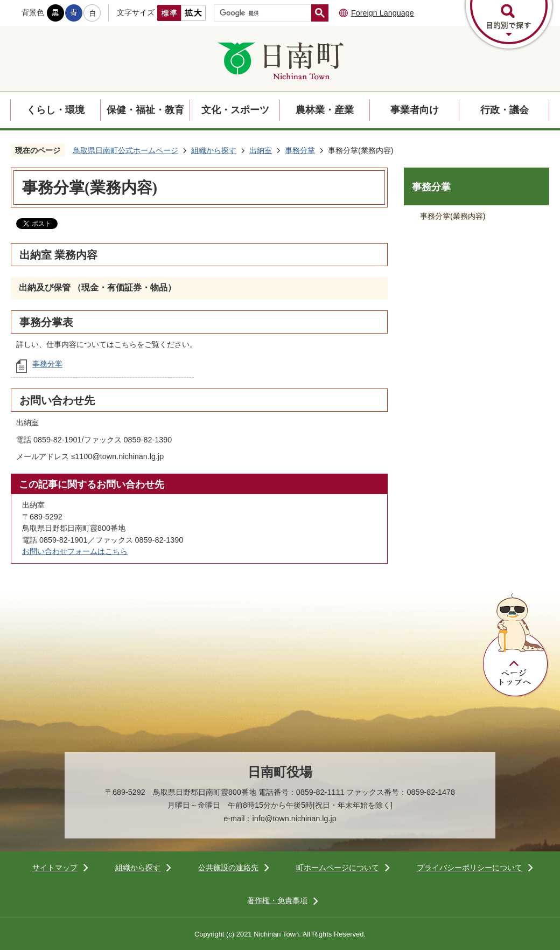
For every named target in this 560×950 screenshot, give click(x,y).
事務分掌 (300, 150)
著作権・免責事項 (277, 900)
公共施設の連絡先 (228, 868)
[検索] (265, 13)
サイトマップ (55, 868)
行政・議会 (505, 110)
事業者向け (415, 110)
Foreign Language (383, 13)
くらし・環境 (55, 110)
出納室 (261, 150)
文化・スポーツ (235, 110)
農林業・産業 (325, 110)
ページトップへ (516, 646)
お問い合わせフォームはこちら (75, 551)
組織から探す (214, 150)
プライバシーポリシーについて (470, 868)
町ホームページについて (338, 868)
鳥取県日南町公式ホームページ (125, 150)
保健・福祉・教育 (145, 110)
